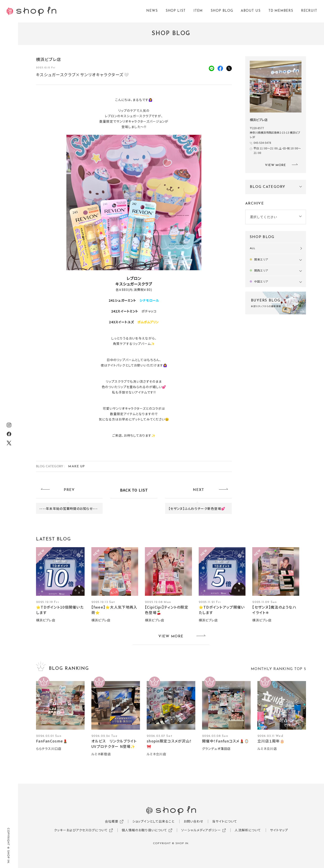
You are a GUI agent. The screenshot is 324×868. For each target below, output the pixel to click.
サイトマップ (279, 830)
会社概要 (112, 821)
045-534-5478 (262, 143)
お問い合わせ (193, 821)
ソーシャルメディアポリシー (201, 830)
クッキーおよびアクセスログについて (81, 830)
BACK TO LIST (134, 490)
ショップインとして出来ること (153, 821)
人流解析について (248, 830)
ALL (253, 248)
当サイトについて (225, 821)
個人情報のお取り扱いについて (145, 830)
